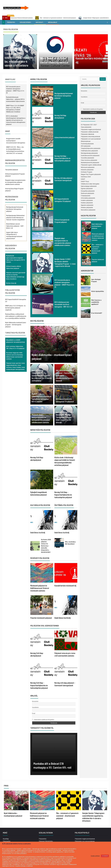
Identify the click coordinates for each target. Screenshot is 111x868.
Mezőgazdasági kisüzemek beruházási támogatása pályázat (64, 96)
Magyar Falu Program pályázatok (91, 174)
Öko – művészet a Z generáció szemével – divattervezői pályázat (67, 18)
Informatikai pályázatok (88, 198)
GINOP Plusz (85, 182)
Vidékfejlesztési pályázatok (89, 151)
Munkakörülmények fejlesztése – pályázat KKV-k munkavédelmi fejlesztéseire (15, 99)
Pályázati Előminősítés (46, 841)
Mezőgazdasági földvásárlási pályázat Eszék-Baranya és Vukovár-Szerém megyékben (15, 217)
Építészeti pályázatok (87, 193)
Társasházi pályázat (12, 170)
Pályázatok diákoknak (87, 134)
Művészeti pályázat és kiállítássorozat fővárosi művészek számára (23, 18)
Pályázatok (11, 22)
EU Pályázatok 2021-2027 (89, 125)
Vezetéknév (35, 707)
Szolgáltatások (25, 22)
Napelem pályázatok (87, 205)
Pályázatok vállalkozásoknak (90, 132)
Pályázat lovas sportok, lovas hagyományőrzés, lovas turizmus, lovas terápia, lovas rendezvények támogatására (15, 366)
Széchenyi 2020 (86, 177)
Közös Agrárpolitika (98, 291)
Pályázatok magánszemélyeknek (91, 130)
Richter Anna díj (11, 283)
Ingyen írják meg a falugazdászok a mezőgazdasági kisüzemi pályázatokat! (14, 235)
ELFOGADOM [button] (105, 856)
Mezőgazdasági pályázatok (89, 153)
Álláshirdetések (86, 141)
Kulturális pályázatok (87, 170)
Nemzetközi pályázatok (88, 210)
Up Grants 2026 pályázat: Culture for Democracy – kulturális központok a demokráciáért (46, 546)
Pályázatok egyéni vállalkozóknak (91, 165)
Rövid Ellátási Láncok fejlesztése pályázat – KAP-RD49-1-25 (15, 226)
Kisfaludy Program (87, 172)
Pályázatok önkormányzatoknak (90, 137)
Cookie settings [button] (95, 856)
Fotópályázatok (86, 196)
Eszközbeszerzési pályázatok (90, 156)
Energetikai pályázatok (88, 191)
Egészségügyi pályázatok (89, 186)
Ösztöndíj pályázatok (87, 144)
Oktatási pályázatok (87, 208)
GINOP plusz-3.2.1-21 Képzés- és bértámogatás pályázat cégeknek (15, 308)
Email (34, 713)
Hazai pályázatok (86, 127)
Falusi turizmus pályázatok (89, 160)
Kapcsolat (39, 22)
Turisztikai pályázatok (87, 158)
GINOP (83, 179)
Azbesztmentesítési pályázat (65, 137)
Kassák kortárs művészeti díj (65, 586)
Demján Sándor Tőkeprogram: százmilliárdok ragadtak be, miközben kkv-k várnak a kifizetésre (42, 376)
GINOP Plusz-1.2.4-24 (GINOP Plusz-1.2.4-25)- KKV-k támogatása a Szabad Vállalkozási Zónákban (15, 109)
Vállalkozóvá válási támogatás (90, 184)
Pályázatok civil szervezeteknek (91, 139)
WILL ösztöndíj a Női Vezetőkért (70, 543)
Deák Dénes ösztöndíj (38, 533)
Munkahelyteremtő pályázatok (90, 163)
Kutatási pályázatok (87, 203)
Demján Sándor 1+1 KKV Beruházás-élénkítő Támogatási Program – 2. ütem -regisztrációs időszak (65, 417)
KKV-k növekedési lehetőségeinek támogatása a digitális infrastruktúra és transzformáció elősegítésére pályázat (16, 120)
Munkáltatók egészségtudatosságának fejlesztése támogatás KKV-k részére (16, 259)
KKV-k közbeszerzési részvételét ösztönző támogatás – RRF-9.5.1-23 (63, 304)
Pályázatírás (7, 841)
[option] (20, 52)
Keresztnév (35, 701)
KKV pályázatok (86, 146)
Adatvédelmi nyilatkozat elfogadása (43, 720)
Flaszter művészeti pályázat (41, 618)
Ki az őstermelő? (97, 313)
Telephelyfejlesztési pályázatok (91, 148)
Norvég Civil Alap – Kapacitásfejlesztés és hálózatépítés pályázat (62, 158)
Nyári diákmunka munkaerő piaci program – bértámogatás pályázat (16, 325)
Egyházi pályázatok (87, 189)
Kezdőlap (6, 839)
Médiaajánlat (53, 22)
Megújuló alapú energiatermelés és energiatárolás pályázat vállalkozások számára (15, 182)
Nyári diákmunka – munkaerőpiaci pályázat (98, 226)
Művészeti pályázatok (88, 167)
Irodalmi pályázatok (87, 200)
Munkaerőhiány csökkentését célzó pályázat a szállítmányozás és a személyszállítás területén (16, 316)
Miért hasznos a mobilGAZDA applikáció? (96, 302)
